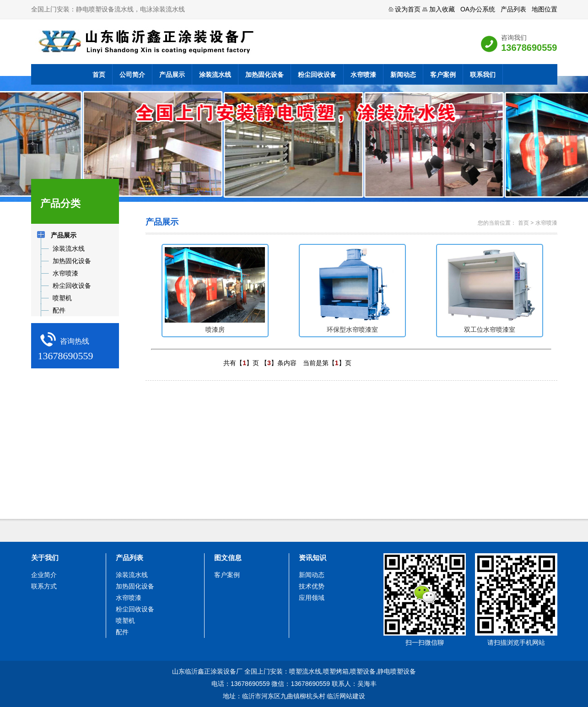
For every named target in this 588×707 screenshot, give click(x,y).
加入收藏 (442, 9)
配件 (122, 632)
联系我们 (483, 75)
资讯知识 (313, 558)
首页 (99, 75)
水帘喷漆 (363, 75)
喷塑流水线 (305, 671)
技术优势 (312, 586)
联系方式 (44, 586)
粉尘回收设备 (317, 75)
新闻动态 (403, 75)
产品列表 (513, 9)
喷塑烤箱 (336, 671)
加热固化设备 (264, 75)
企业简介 (44, 575)
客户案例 (443, 75)
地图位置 (545, 9)
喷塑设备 (363, 671)
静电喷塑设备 (397, 671)
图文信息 (228, 558)
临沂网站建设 (346, 696)
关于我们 (45, 558)
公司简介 (132, 75)
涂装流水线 (215, 75)
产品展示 (172, 75)
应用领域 (312, 598)
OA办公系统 (478, 9)
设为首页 (408, 9)
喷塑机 (125, 621)
